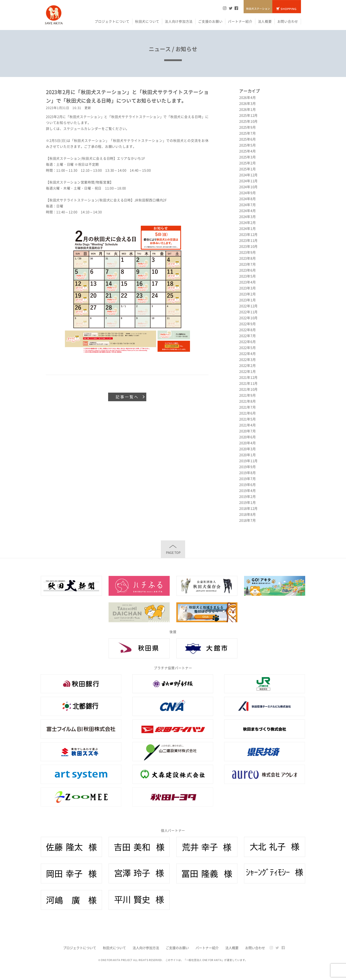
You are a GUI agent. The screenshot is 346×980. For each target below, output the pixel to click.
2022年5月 (247, 348)
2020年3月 (247, 449)
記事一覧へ (127, 397)
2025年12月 (248, 115)
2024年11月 (248, 181)
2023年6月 (247, 270)
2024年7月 (247, 205)
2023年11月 (248, 240)
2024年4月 (247, 211)
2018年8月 (247, 514)
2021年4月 (247, 425)
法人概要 (265, 21)
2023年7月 (247, 264)
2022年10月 (248, 318)
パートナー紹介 (240, 21)
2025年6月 (247, 139)
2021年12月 (248, 377)
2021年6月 (247, 413)
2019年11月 (248, 461)
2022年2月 (247, 365)
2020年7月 (247, 431)
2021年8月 (247, 401)
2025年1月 (247, 169)
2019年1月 (247, 502)
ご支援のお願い (210, 21)
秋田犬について (147, 21)
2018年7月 (247, 520)
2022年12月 (248, 306)
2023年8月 (247, 258)
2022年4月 (247, 354)
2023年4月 (247, 282)
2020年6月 (247, 437)
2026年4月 (247, 97)
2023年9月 (247, 252)
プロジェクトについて (112, 21)
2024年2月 (247, 223)
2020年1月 (247, 455)
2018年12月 (248, 508)
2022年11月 (248, 312)
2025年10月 (248, 121)
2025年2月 (247, 163)
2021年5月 (247, 419)
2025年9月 (247, 127)
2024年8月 (247, 199)
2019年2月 (247, 497)
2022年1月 (247, 371)
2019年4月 (247, 491)
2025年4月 (247, 151)
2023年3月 (247, 288)
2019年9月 (247, 467)
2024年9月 (247, 193)
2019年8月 (247, 473)
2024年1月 (247, 229)
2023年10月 (248, 246)
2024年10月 (248, 187)
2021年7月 (247, 407)
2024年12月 (248, 175)
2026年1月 (247, 109)
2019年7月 (247, 479)
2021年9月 (247, 395)
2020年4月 (247, 443)
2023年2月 (247, 294)
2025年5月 (247, 145)
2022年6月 (247, 342)
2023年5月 (247, 276)
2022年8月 (247, 330)
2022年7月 (247, 336)
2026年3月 (247, 103)
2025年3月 (247, 157)
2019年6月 (247, 485)
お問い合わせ (288, 21)
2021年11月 (248, 383)
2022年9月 (247, 324)
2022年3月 (247, 360)
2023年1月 (247, 300)
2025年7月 (247, 133)
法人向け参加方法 (179, 21)
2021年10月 (248, 389)
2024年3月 (247, 217)
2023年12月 (248, 234)
